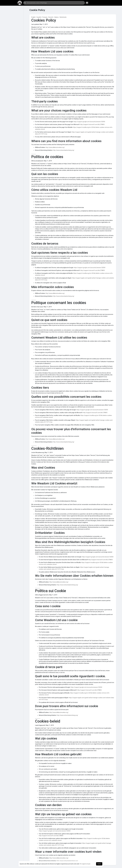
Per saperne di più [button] (85, 864)
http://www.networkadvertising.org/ (64, 150)
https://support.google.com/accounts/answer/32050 (89, 122)
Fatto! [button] (99, 864)
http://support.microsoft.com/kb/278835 (92, 124)
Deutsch (51, 17)
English (33, 17)
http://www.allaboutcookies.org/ (55, 147)
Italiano (56, 17)
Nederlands (63, 17)
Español (39, 17)
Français (45, 17)
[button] (54, 3)
